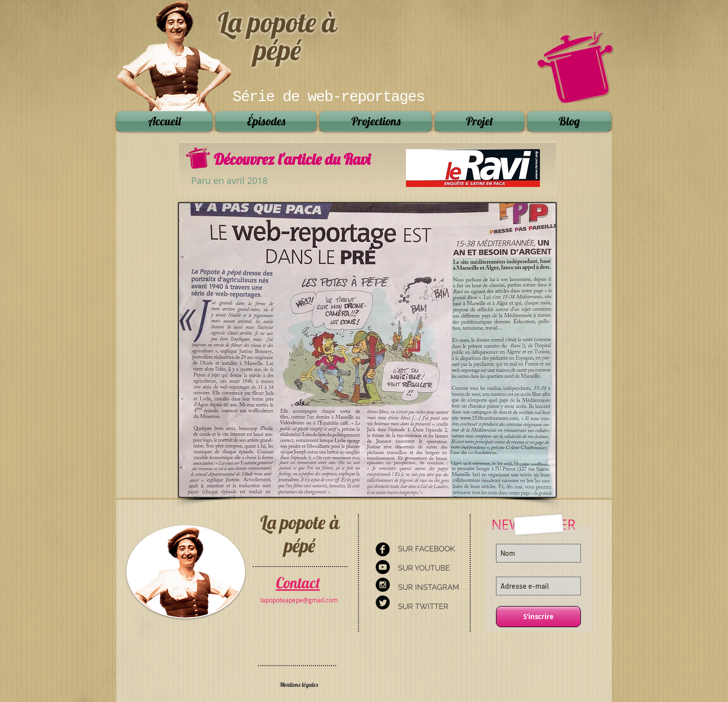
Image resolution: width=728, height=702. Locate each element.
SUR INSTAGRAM (428, 587)
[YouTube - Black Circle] (383, 567)
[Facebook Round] (383, 549)
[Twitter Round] (383, 602)
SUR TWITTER (423, 606)
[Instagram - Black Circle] (383, 585)
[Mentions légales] (299, 685)
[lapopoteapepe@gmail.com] (299, 600)
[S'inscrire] (538, 617)
